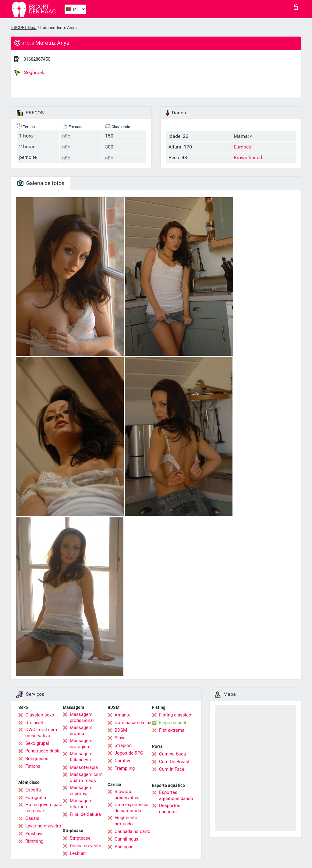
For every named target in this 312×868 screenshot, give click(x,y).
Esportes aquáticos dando (176, 795)
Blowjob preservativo (127, 795)
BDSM (121, 730)
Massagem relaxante (81, 804)
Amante (122, 715)
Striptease (80, 838)
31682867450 (37, 59)
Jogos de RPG (129, 753)
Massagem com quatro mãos (86, 777)
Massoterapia (84, 767)
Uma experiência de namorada (131, 808)
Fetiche (33, 766)
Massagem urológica (81, 744)
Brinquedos (37, 759)
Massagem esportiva (81, 791)
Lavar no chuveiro (43, 826)
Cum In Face (172, 769)
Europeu (243, 147)
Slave (120, 738)
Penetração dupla (43, 751)
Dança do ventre (86, 846)
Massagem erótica (81, 730)
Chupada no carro (133, 831)
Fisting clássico (175, 715)
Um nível (34, 723)
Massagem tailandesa (81, 757)
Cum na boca (172, 754)
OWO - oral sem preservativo (41, 733)
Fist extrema (172, 730)
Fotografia (36, 798)
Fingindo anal (173, 723)
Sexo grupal (37, 743)
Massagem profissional (82, 717)
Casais (32, 818)
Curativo (123, 761)
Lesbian (78, 853)
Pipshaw (34, 834)
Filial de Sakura (85, 814)
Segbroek (29, 73)
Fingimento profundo (126, 821)
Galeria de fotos (41, 183)
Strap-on (123, 745)
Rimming (34, 841)
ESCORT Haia (24, 27)
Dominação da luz (133, 723)
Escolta (33, 790)
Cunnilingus (126, 839)
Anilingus (124, 847)
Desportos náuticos (170, 809)
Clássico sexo (40, 715)
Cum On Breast (174, 762)
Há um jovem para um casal (44, 808)
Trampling (125, 768)
